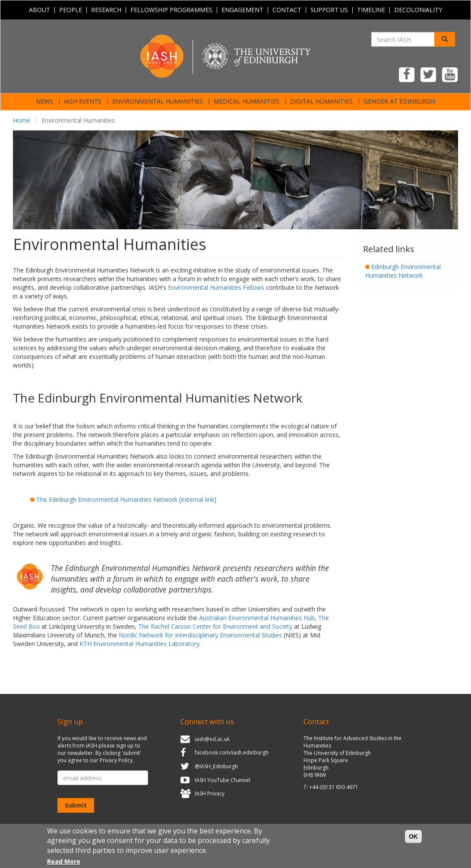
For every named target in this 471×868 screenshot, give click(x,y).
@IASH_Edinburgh (216, 766)
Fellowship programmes (171, 10)
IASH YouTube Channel (223, 780)
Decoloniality (418, 10)
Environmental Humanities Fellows (216, 287)
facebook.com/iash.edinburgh (232, 753)
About (40, 10)
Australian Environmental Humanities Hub (257, 618)
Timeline (371, 10)
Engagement (242, 10)
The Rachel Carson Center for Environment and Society (215, 626)
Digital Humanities (321, 101)
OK (413, 840)
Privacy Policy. (117, 760)
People (71, 10)
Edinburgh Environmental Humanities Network (403, 271)
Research (106, 10)
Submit (76, 805)
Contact (287, 10)
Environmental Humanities (158, 101)
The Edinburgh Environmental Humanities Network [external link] (126, 499)
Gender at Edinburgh (399, 101)
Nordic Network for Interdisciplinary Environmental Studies (200, 635)
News (44, 101)
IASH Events (83, 101)
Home (22, 120)
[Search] (445, 39)
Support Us (329, 10)
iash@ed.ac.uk (212, 739)
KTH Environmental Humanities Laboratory (139, 644)
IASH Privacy (210, 794)
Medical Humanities (247, 101)
